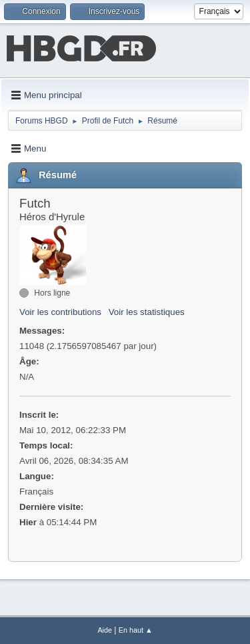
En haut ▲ (136, 630)
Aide (105, 630)
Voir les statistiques (147, 312)
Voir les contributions (60, 312)
